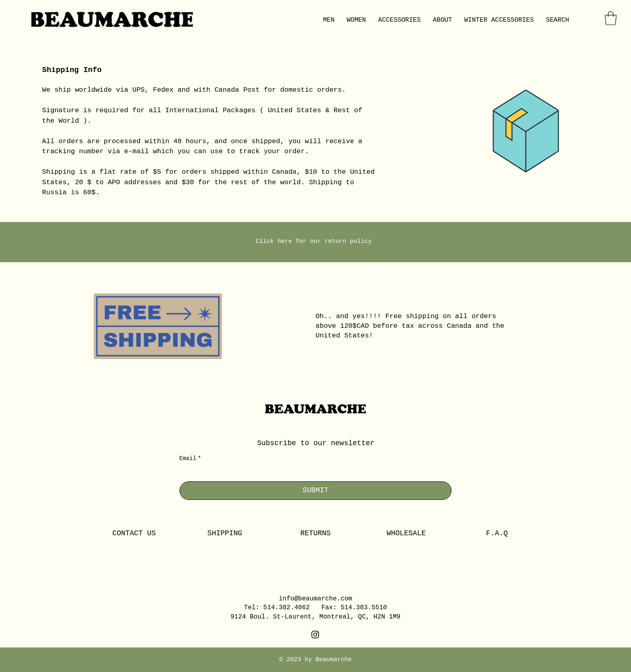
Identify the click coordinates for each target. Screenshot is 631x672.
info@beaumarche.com (315, 599)
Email (190, 459)
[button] (611, 18)
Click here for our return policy (315, 241)
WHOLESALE (406, 533)
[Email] (313, 474)
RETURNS (315, 533)
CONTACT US (134, 533)
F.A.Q (497, 533)
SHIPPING (225, 533)
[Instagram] (315, 634)
